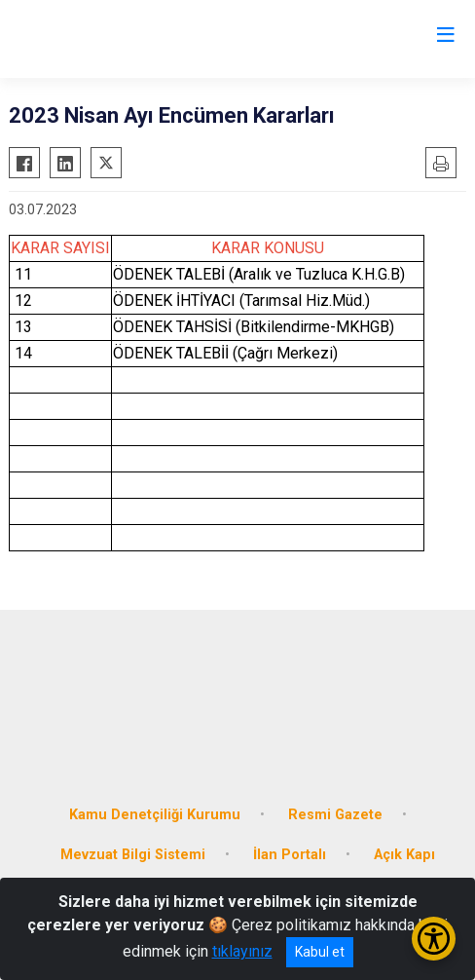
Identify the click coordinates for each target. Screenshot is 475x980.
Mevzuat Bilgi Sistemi (133, 855)
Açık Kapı (404, 855)
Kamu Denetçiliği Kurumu (155, 815)
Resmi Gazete (335, 815)
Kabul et (320, 952)
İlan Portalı (290, 855)
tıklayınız (242, 951)
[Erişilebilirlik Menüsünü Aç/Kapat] (434, 939)
